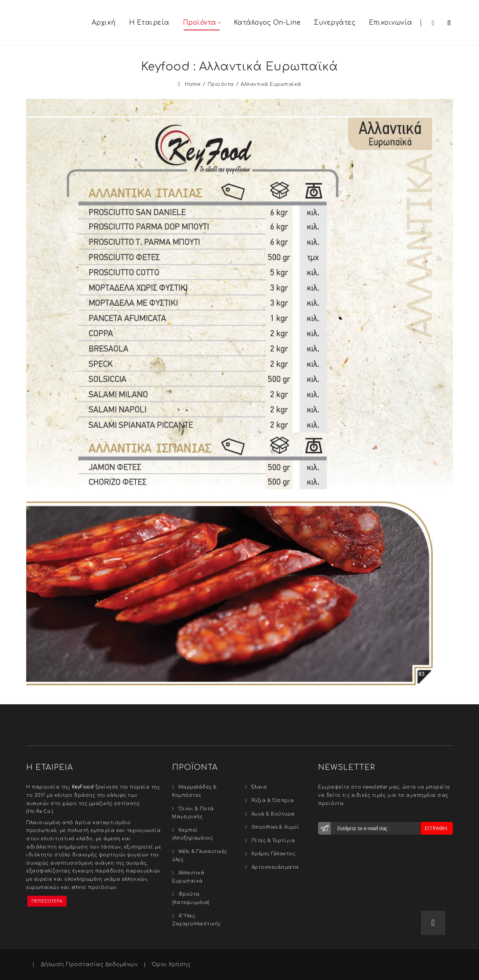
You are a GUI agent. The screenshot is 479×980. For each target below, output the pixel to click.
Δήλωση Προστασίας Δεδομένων (89, 964)
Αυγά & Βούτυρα (273, 814)
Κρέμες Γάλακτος (274, 854)
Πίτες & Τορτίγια (273, 841)
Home (193, 84)
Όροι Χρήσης (171, 964)
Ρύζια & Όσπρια (273, 801)
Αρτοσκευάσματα (275, 867)
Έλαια (259, 787)
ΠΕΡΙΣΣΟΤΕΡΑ (47, 901)
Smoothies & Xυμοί (275, 827)
